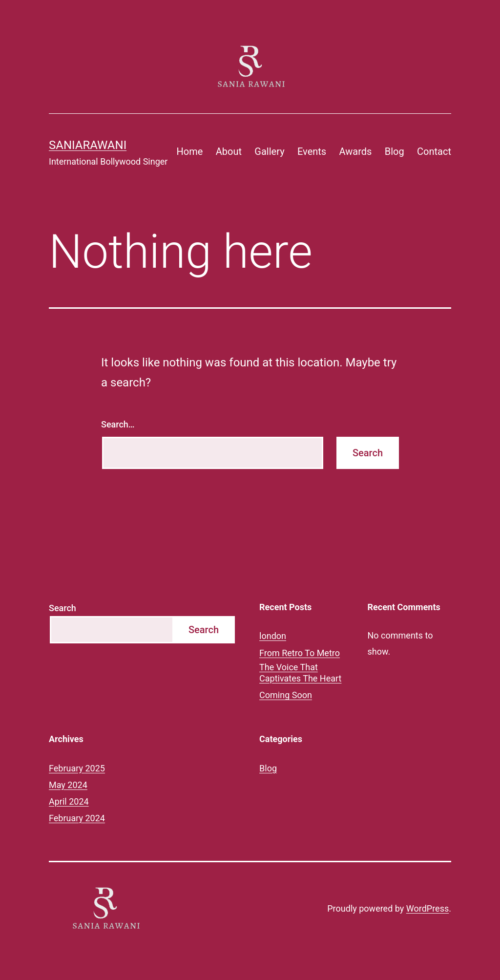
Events (312, 151)
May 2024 (68, 785)
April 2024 (69, 801)
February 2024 (77, 818)
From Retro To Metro (300, 653)
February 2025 (77, 768)
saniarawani (88, 145)
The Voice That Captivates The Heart (300, 673)
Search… (118, 424)
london (273, 636)
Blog (395, 151)
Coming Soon (286, 695)
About (229, 151)
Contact (434, 151)
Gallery (269, 151)
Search (62, 608)
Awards (356, 151)
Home (190, 151)
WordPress (427, 908)
